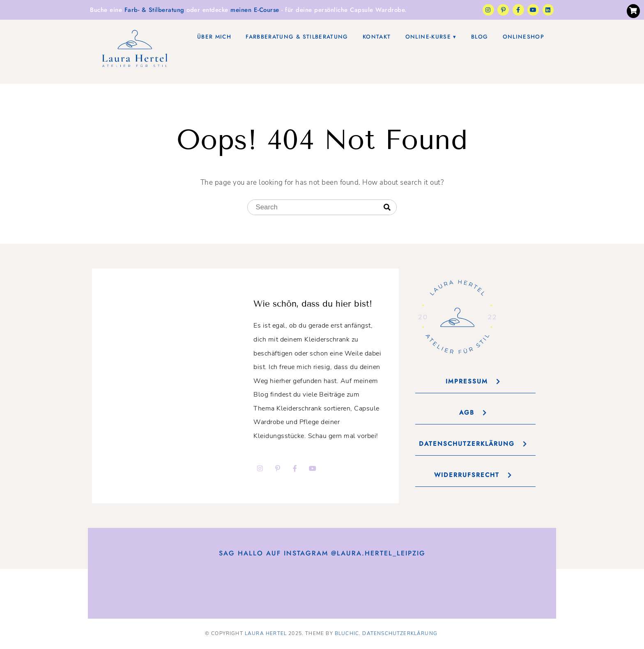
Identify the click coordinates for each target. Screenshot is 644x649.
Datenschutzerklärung (400, 633)
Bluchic (347, 633)
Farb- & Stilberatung (154, 10)
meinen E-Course (255, 10)
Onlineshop (523, 37)
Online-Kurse (428, 37)
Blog (480, 37)
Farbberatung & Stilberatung (297, 37)
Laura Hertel (266, 633)
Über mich (214, 37)
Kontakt (377, 37)
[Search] (387, 208)
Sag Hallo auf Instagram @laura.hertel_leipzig (322, 553)
